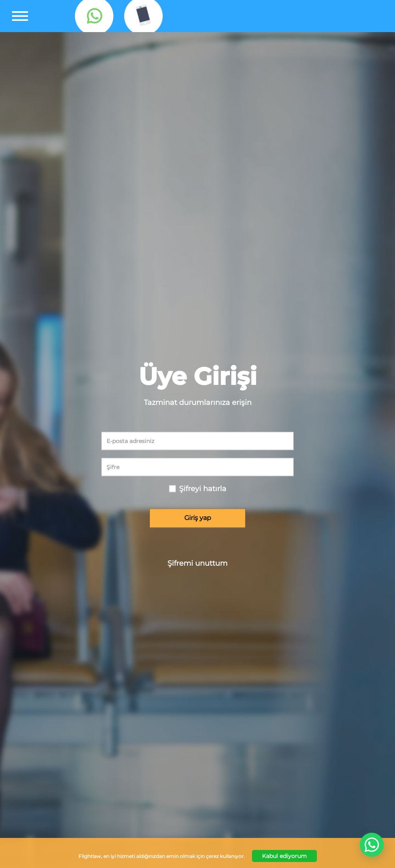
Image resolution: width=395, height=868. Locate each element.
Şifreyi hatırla (203, 489)
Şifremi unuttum (197, 563)
